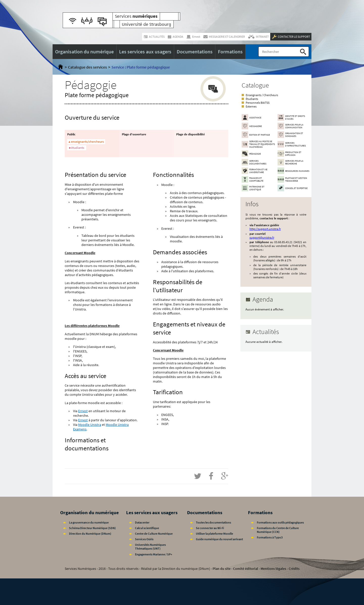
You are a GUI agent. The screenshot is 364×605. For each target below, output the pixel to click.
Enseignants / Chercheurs (262, 95)
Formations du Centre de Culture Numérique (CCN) (278, 530)
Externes (251, 106)
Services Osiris (144, 539)
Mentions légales (273, 569)
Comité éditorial (246, 569)
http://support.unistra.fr (265, 229)
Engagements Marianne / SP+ (154, 554)
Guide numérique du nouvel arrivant (219, 539)
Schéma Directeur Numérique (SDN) (92, 528)
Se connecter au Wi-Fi (210, 528)
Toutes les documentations (213, 522)
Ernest (83, 411)
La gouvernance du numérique (89, 522)
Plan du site (222, 569)
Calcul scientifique (147, 528)
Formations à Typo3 (270, 537)
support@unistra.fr (262, 237)
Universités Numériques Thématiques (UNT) (150, 547)
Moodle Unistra (90, 425)
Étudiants (252, 99)
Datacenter (142, 522)
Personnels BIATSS (258, 103)
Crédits (294, 569)
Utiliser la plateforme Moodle (214, 534)
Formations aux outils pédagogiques (280, 522)
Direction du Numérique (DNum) (90, 534)
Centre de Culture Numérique (154, 534)
